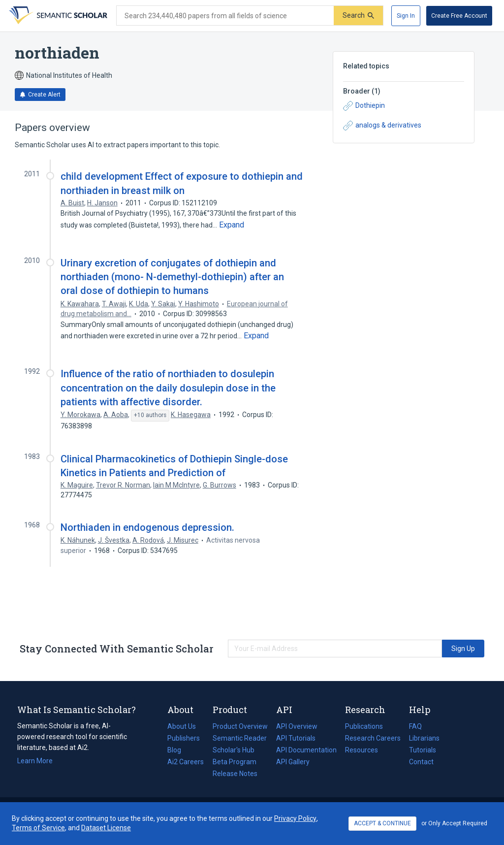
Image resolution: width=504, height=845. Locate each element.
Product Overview (240, 726)
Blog (178, 750)
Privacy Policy (295, 818)
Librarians (424, 738)
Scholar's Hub (234, 750)
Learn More (35, 761)
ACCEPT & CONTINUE (382, 823)
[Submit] (358, 16)
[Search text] (225, 16)
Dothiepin (364, 106)
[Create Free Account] (459, 16)
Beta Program (235, 762)
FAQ (415, 726)
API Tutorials (296, 738)
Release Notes (235, 774)
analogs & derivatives (382, 126)
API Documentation (306, 750)
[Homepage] (57, 16)
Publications (364, 726)
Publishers (184, 738)
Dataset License (106, 828)
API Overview (297, 726)
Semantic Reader (240, 738)
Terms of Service (38, 828)
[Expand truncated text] (232, 225)
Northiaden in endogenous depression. (147, 527)
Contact (421, 762)
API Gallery (293, 762)
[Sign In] (406, 16)
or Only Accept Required (454, 823)
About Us (182, 726)
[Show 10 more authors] (150, 416)
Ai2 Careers (186, 762)
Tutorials (423, 750)
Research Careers (373, 738)
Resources (362, 750)
